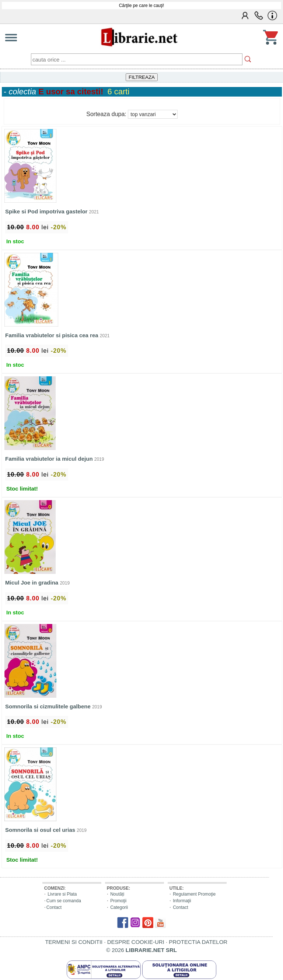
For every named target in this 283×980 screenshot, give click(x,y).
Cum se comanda (64, 901)
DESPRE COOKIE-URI (136, 942)
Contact (54, 907)
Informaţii (182, 901)
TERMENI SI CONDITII (74, 942)
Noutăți (117, 894)
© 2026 (141, 950)
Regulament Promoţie (194, 894)
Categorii (119, 907)
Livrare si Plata (62, 894)
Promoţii (118, 901)
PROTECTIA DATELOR (198, 942)
